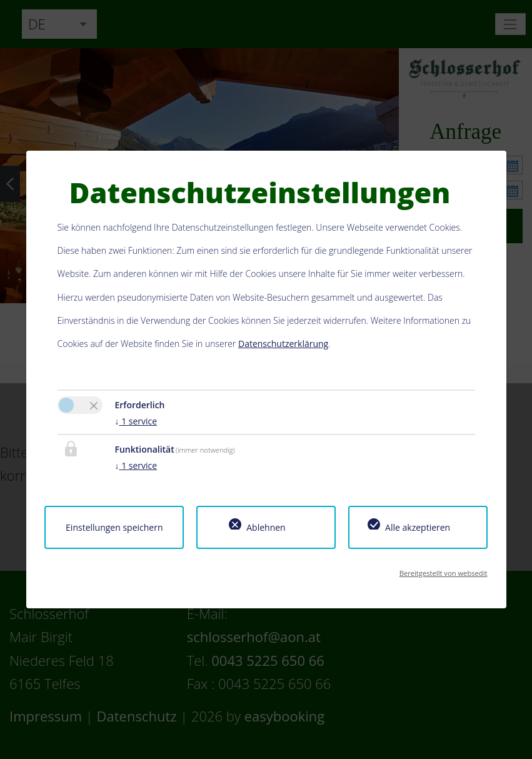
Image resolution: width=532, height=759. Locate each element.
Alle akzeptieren (418, 527)
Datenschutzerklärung (283, 344)
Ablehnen (266, 527)
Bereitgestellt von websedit (444, 573)
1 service (136, 421)
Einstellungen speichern (114, 527)
